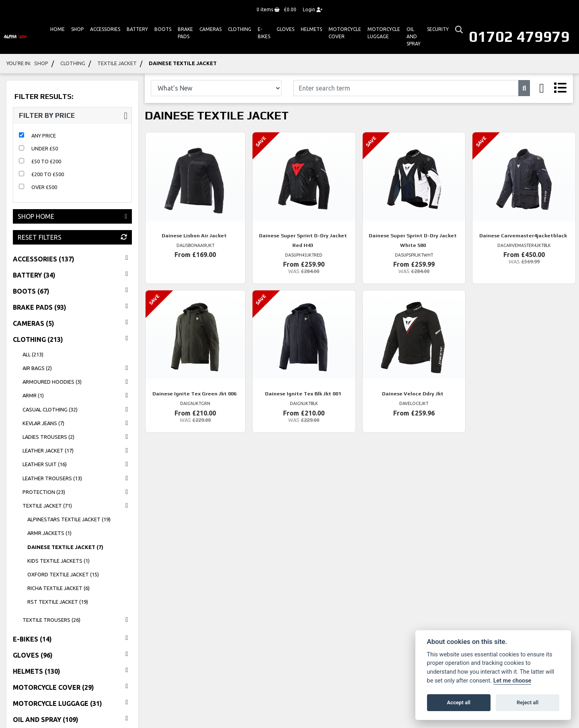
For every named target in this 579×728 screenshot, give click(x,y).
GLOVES (285, 29)
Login (313, 9)
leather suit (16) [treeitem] (77, 464)
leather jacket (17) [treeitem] (77, 450)
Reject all (528, 702)
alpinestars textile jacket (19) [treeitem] (69, 519)
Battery (137, 29)
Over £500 (44, 187)
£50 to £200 (46, 161)
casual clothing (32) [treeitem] (77, 409)
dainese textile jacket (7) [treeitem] (65, 547)
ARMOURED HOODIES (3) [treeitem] (77, 382)
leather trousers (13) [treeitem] (77, 478)
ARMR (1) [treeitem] (77, 395)
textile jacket (117, 63)
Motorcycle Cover (345, 33)
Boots (163, 29)
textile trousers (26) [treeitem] (77, 620)
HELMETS (311, 29)
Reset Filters (72, 237)
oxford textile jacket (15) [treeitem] (63, 574)
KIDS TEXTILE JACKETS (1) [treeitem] (59, 561)
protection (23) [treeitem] (77, 492)
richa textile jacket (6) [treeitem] (59, 588)
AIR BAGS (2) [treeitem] (77, 368)
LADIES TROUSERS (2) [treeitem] (77, 437)
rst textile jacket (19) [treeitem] (58, 602)
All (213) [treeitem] (33, 354)
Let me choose (512, 681)
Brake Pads (185, 33)
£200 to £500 (48, 174)
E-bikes (264, 33)
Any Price (44, 136)
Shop (77, 29)
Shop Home (72, 216)
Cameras (210, 29)
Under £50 (45, 148)
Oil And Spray (414, 36)
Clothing (240, 29)
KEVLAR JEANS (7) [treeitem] (77, 423)
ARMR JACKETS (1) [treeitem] (49, 533)
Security (438, 29)
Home (57, 29)
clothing (73, 63)
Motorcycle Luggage (384, 33)
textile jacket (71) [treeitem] (77, 506)
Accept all (459, 702)
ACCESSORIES (105, 29)
